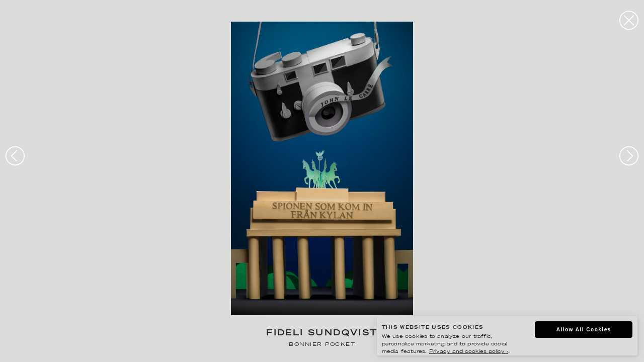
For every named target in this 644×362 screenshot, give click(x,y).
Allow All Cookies (584, 330)
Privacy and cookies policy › (469, 352)
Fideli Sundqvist (322, 334)
